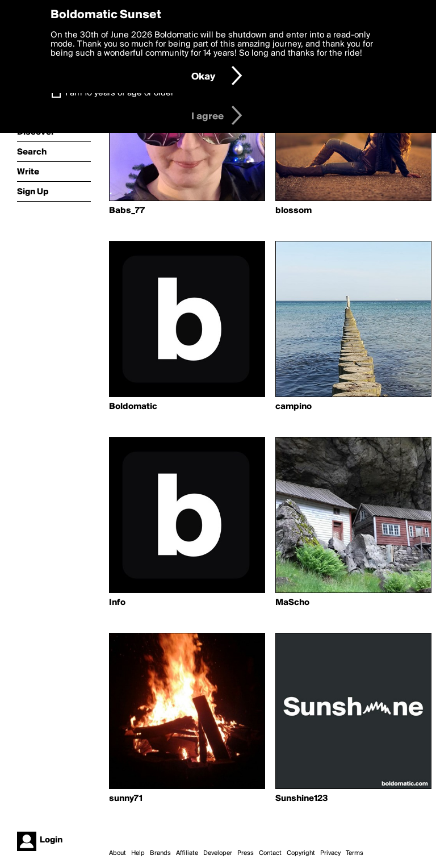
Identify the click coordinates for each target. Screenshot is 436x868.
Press (246, 853)
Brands (160, 853)
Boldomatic (133, 407)
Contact (270, 853)
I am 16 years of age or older (120, 93)
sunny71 (126, 799)
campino (294, 407)
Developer (218, 853)
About (118, 853)
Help (138, 853)
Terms (355, 853)
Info (117, 603)
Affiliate (187, 853)
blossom (294, 211)
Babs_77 (127, 211)
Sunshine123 (302, 799)
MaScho (292, 603)
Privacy (330, 853)
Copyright (301, 853)
